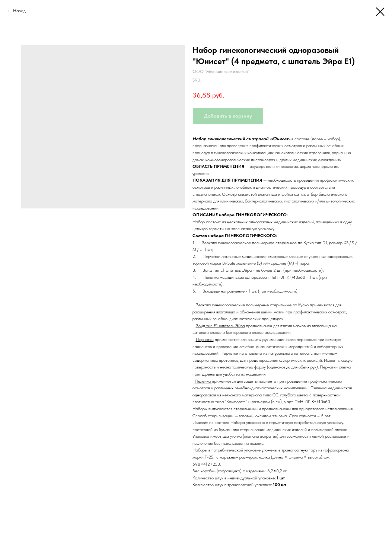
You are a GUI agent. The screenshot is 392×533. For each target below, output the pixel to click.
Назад (19, 11)
